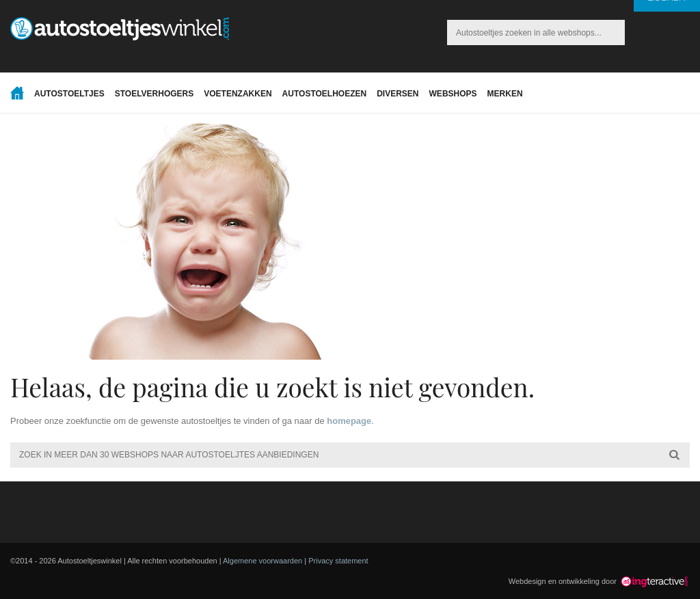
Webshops (453, 94)
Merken (505, 94)
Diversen (398, 94)
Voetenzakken (238, 94)
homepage (349, 421)
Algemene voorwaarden (262, 561)
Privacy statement (338, 561)
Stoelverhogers (154, 94)
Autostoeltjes (69, 94)
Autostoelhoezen (325, 94)
